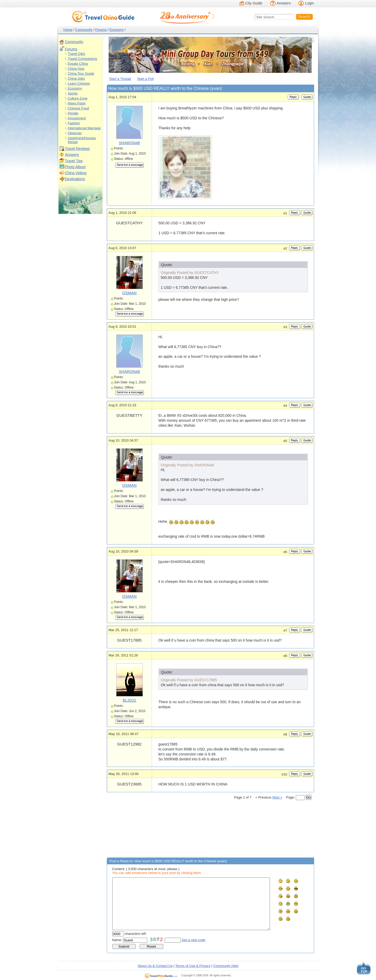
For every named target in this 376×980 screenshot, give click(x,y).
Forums (101, 30)
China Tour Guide (81, 74)
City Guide (254, 3)
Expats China (78, 64)
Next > (277, 797)
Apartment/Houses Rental (82, 140)
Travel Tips (74, 161)
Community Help (226, 966)
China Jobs (76, 78)
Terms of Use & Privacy (193, 966)
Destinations (75, 179)
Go (309, 797)
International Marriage (84, 128)
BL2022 (130, 700)
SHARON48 (129, 143)
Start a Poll (145, 79)
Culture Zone (78, 98)
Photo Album (75, 167)
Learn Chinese (79, 83)
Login (309, 3)
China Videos (76, 173)
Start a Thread (120, 79)
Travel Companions (83, 59)
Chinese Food (78, 108)
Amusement (77, 118)
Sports (73, 93)
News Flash (77, 103)
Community (84, 30)
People (73, 113)
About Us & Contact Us (155, 966)
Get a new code (194, 940)
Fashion (74, 123)
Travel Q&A (77, 54)
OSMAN (129, 293)
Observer (75, 133)
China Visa (76, 69)
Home (68, 30)
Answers (284, 3)
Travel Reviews (77, 149)
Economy (117, 30)
